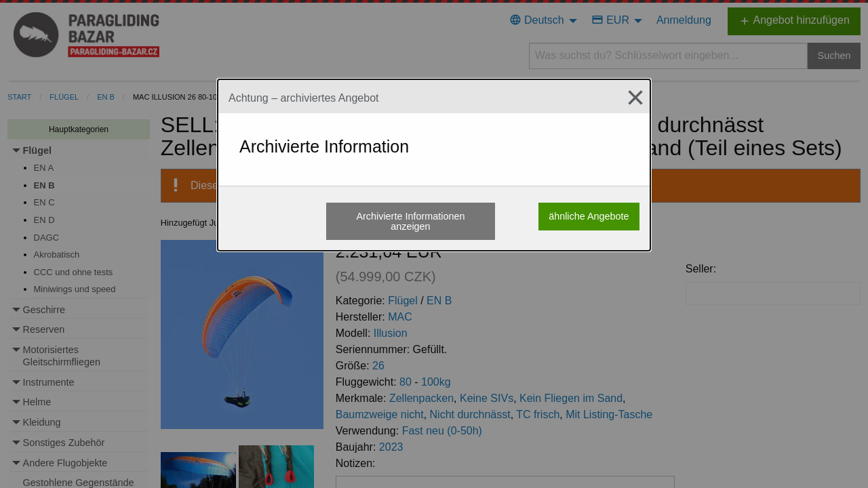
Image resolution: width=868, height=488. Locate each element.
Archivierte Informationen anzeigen (410, 221)
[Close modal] (630, 98)
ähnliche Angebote (589, 216)
